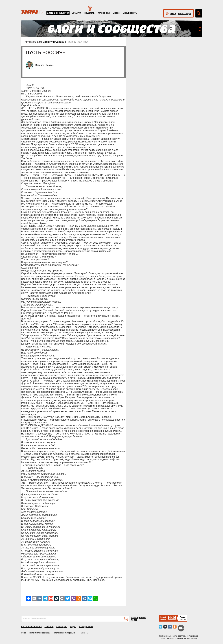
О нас (24, 633)
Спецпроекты (130, 13)
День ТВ (84, 633)
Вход (173, 13)
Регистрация (184, 13)
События (76, 13)
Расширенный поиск (139, 619)
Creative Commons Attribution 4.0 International (178, 639)
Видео (116, 13)
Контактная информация (40, 633)
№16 (172, 618)
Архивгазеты (183, 618)
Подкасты (90, 13)
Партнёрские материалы (64, 633)
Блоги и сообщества (58, 13)
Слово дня (104, 13)
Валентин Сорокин (54, 42)
